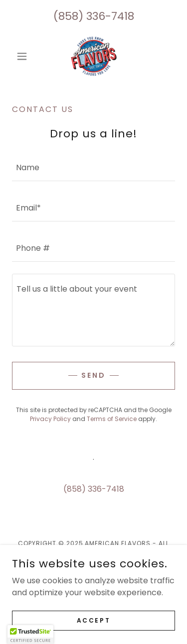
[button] (24, 56)
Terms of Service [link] (112, 419)
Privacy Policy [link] (50, 419)
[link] (94, 56)
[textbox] (93, 167)
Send (93, 375)
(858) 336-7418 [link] (94, 16)
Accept (93, 620)
